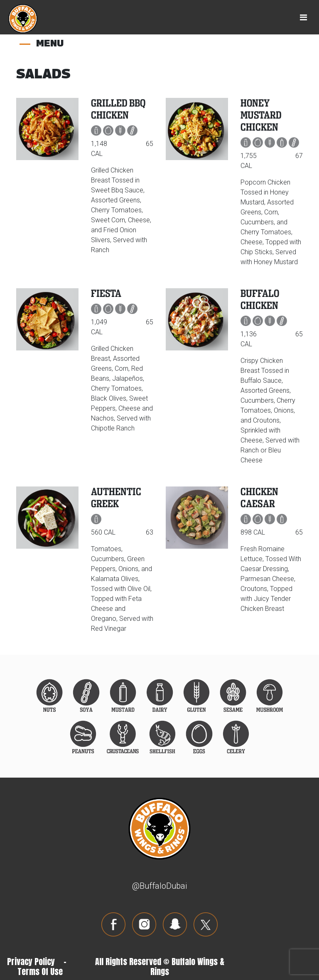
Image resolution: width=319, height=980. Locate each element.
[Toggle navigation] (303, 17)
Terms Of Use (40, 971)
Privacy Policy (31, 962)
